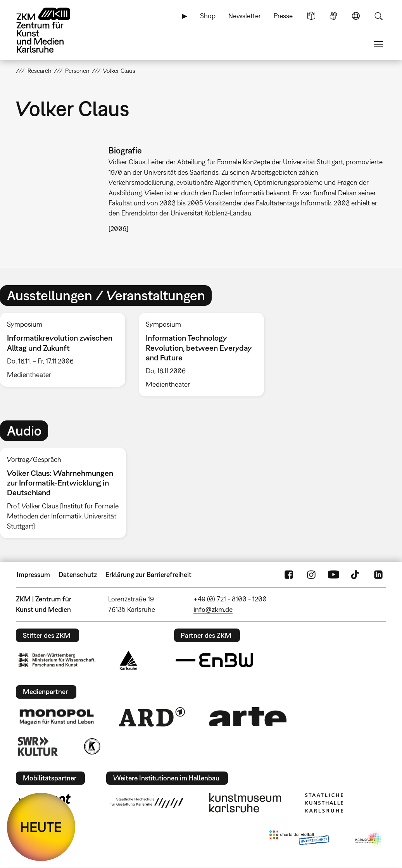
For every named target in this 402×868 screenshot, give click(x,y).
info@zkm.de (213, 609)
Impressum (33, 574)
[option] (201, 355)
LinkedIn (378, 575)
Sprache (356, 16)
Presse (283, 16)
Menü (378, 44)
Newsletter (245, 16)
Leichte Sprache (311, 16)
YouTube (333, 575)
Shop (208, 16)
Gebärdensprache (333, 16)
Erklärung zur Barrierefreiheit (148, 574)
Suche (378, 16)
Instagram (311, 575)
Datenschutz (78, 574)
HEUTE (41, 827)
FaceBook (289, 575)
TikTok (356, 575)
